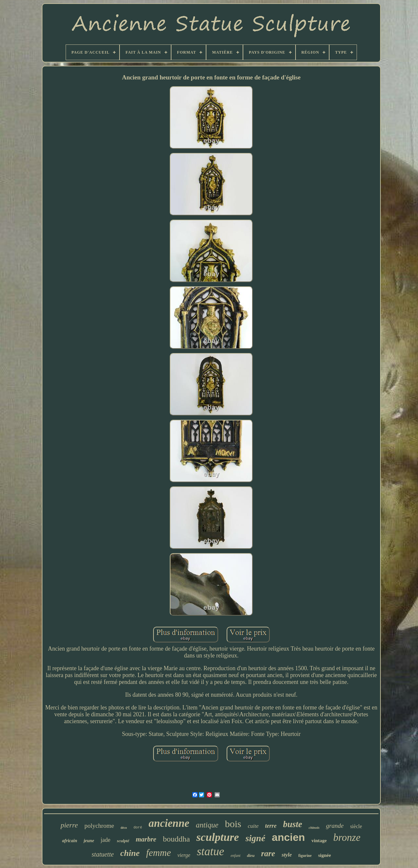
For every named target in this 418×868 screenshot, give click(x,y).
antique (207, 825)
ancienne (169, 823)
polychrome (99, 826)
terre (271, 826)
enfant (235, 856)
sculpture (217, 837)
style (287, 855)
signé (256, 838)
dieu (251, 855)
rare (268, 853)
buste (293, 824)
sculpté (123, 841)
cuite (253, 826)
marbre (146, 839)
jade (105, 840)
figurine (305, 856)
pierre (69, 825)
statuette (103, 854)
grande (335, 826)
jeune (89, 841)
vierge (184, 855)
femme (159, 853)
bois (233, 824)
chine (130, 853)
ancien (288, 837)
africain (70, 841)
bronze (347, 837)
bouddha (177, 839)
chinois (314, 827)
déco (124, 828)
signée (324, 855)
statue (211, 851)
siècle (356, 826)
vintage (319, 841)
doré (138, 827)
